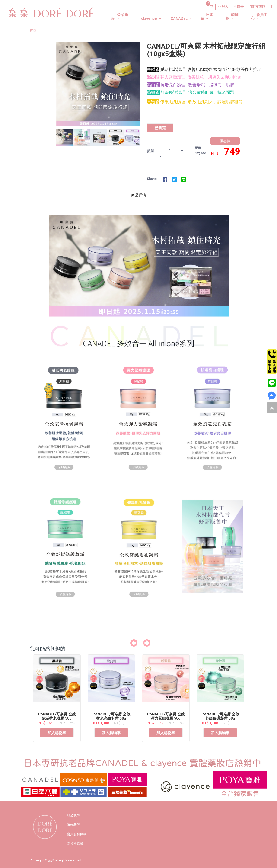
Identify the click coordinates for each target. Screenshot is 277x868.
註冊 (238, 7)
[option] (98, 84)
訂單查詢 (257, 7)
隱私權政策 (75, 843)
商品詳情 (139, 195)
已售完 (160, 128)
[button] (120, 13)
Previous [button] (53, 137)
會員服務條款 (77, 834)
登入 (223, 7)
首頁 (33, 30)
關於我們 (73, 816)
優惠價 (225, 141)
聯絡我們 (73, 825)
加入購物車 (57, 733)
